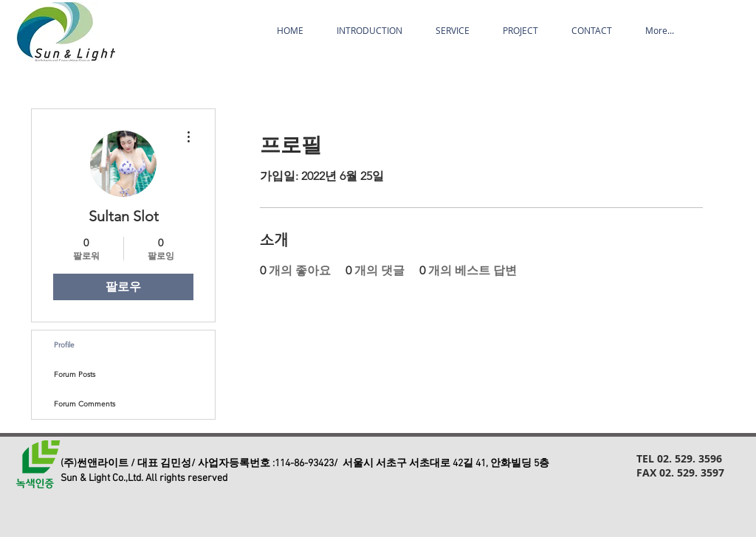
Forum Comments (85, 404)
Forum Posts (75, 374)
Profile (64, 345)
